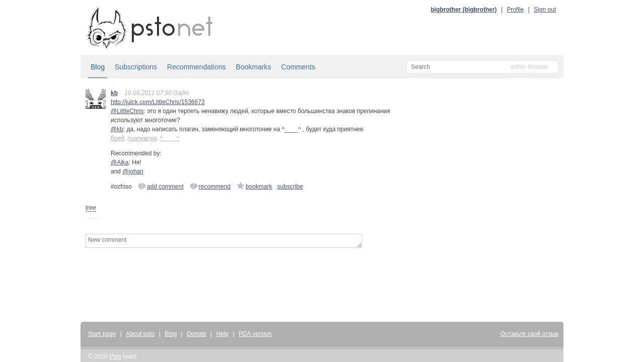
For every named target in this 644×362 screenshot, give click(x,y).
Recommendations (196, 67)
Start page (102, 334)
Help (223, 334)
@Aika (120, 162)
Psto (115, 356)
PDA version (255, 334)
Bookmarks (254, 67)
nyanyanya (142, 138)
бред (117, 138)
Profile (515, 10)
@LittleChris (127, 111)
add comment (161, 186)
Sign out (545, 10)
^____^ (170, 138)
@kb (117, 129)
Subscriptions (136, 67)
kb (114, 93)
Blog (98, 67)
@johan (133, 171)
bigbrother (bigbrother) (464, 10)
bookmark (254, 186)
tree (91, 208)
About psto (140, 334)
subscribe (290, 187)
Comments (298, 67)
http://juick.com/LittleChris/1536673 (158, 102)
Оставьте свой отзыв (529, 334)
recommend (210, 186)
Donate (196, 334)
